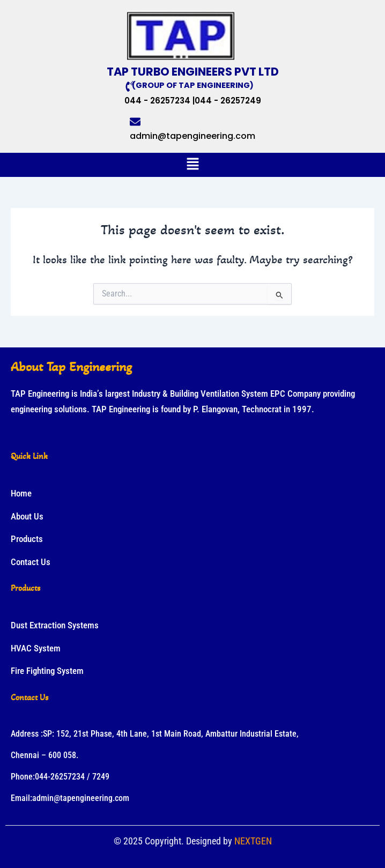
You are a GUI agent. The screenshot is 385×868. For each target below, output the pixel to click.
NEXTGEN (253, 841)
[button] (192, 165)
